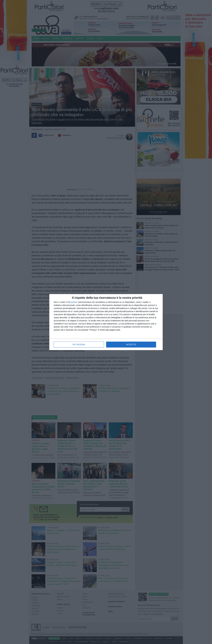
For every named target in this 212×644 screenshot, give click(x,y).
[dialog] (106, 322)
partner (74, 302)
